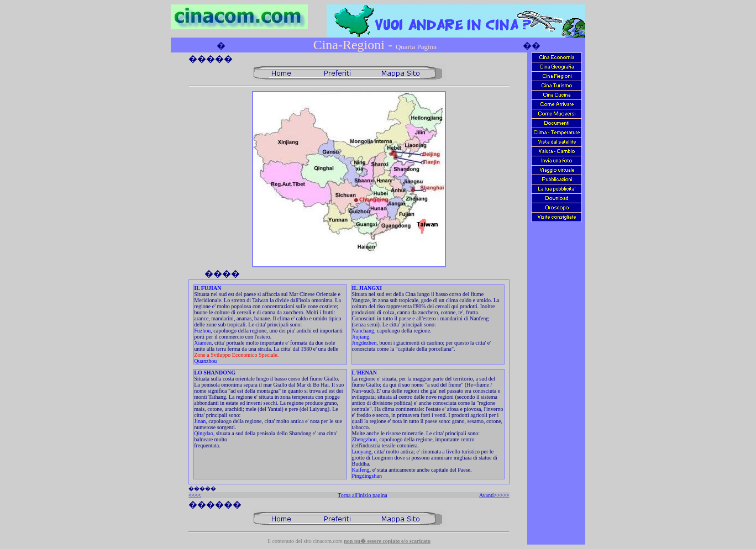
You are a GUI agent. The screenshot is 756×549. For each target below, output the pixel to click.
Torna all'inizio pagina (362, 495)
